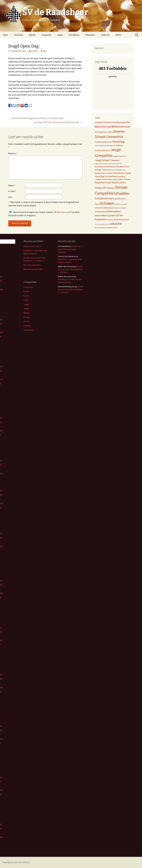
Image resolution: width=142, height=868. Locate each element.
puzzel (26, 321)
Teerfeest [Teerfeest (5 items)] (110, 220)
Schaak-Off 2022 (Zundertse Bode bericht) (58, 122)
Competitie (46, 35)
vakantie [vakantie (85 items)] (116, 224)
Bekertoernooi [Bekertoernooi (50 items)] (121, 127)
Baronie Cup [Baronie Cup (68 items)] (103, 126)
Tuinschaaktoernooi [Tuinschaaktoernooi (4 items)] (102, 224)
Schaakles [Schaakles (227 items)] (121, 193)
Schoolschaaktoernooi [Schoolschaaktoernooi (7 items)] (104, 208)
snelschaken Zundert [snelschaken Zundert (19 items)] (105, 215)
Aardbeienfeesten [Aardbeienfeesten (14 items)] (103, 122)
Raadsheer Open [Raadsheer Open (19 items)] (103, 182)
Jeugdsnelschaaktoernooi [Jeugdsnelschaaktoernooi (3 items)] (103, 164)
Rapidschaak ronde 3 (32, 246)
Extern (26, 291)
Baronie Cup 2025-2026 (33, 269)
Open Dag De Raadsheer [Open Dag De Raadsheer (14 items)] (106, 176)
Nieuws (27, 313)
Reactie (13, 153)
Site (10, 197)
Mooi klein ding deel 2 (33, 265)
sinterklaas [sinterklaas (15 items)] (100, 211)
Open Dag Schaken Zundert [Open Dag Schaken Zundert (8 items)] (119, 179)
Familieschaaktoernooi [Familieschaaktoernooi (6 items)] (104, 142)
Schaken (34, 51)
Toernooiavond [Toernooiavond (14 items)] (121, 219)
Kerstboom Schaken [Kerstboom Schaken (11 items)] (115, 167)
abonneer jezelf (64, 212)
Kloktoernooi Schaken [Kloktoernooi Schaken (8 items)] (104, 173)
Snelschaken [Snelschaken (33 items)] (113, 211)
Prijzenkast (90, 35)
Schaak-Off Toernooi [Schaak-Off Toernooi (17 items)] (105, 188)
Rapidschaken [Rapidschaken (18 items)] (119, 182)
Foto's (26, 296)
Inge (45, 51)
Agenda (32, 35)
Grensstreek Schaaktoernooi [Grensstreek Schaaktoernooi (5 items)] (105, 145)
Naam (12, 185)
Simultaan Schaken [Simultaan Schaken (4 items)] (119, 208)
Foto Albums (74, 35)
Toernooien (28, 330)
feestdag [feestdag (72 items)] (118, 141)
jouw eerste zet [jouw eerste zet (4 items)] (116, 164)
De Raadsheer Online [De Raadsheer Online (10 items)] (104, 132)
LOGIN (118, 35)
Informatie (18, 35)
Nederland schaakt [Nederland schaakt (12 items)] (122, 173)
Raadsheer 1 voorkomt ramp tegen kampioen (70, 249)
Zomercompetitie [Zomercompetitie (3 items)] (100, 228)
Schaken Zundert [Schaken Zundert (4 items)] (121, 204)
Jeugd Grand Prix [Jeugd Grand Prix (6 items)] (119, 156)
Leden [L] (105, 35)
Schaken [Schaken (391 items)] (107, 203)
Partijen (27, 317)
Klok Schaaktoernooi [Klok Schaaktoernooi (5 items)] (118, 170)
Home (5, 35)
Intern (26, 300)
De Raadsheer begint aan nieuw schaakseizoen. (36, 118)
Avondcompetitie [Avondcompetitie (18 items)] (121, 122)
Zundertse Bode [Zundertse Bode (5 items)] (112, 228)
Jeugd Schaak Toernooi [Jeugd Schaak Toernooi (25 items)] (107, 160)
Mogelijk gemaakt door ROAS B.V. (16, 862)
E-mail (12, 191)
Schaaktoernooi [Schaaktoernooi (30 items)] (104, 198)
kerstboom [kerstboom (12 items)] (100, 167)
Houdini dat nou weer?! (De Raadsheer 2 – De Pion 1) (70, 269)
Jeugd (60, 35)
